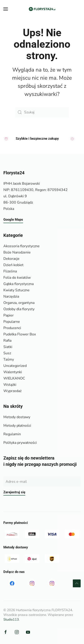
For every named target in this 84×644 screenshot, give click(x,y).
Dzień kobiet (13, 265)
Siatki (8, 347)
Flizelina (10, 271)
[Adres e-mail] (42, 482)
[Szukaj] (42, 112)
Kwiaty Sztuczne (16, 290)
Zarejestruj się (14, 492)
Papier (9, 315)
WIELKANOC (14, 378)
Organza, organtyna (19, 303)
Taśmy (9, 359)
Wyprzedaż (12, 391)
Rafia (7, 341)
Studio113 (11, 619)
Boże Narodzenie (17, 252)
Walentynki (13, 372)
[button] (6, 9)
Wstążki (10, 385)
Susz (7, 353)
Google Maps (13, 220)
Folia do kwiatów (17, 278)
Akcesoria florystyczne (22, 246)
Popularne (12, 322)
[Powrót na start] (42, 9)
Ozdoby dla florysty (19, 309)
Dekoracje (11, 259)
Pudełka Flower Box (20, 334)
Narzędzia (11, 296)
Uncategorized (15, 366)
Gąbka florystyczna (18, 284)
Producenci (12, 328)
